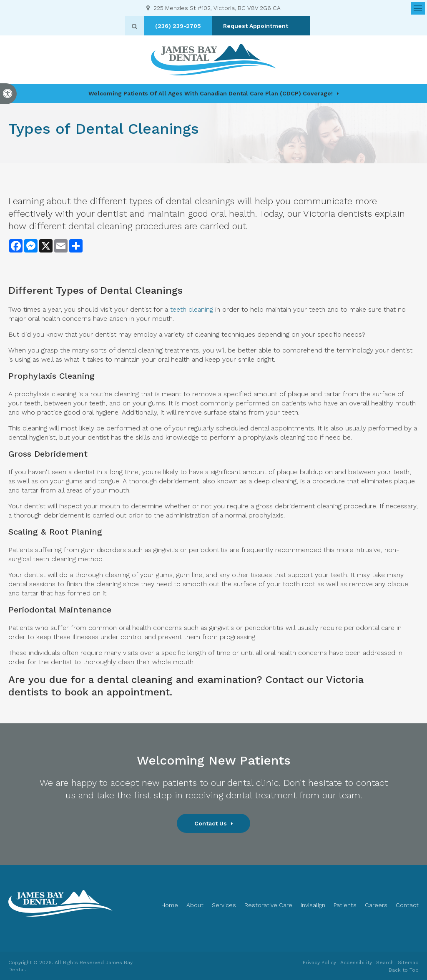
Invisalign (313, 905)
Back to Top (404, 970)
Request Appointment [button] (261, 26)
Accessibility (356, 962)
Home (170, 905)
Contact (407, 905)
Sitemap (408, 962)
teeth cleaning (191, 309)
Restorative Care (268, 905)
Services (224, 905)
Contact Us (211, 823)
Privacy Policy (319, 962)
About (195, 905)
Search (385, 962)
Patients (345, 905)
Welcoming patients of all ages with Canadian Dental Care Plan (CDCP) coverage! (211, 93)
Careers (376, 905)
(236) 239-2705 (183, 26)
